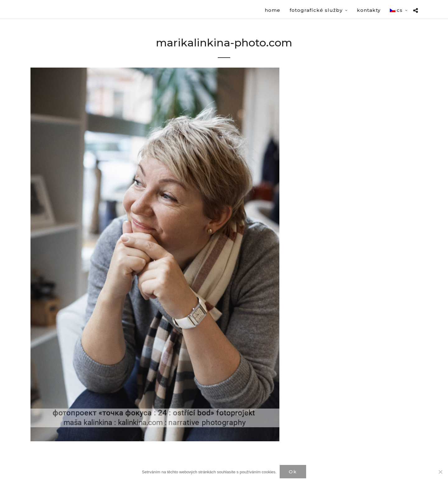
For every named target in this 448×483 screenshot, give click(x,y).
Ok (293, 472)
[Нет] (440, 472)
